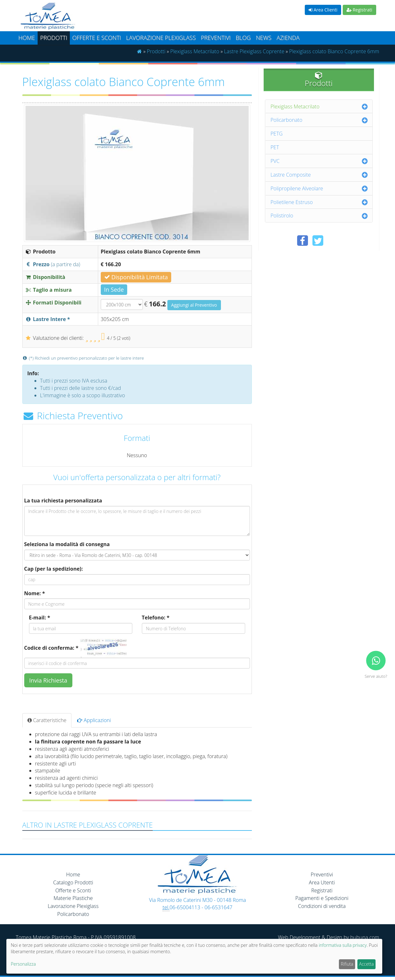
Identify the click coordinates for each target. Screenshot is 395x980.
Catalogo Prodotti (73, 882)
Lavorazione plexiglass (161, 38)
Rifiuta (347, 964)
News (264, 38)
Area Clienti (323, 10)
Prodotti (54, 38)
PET (275, 147)
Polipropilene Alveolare (297, 188)
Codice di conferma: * (51, 648)
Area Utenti (322, 882)
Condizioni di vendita (322, 906)
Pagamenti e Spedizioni (322, 898)
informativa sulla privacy (343, 945)
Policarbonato (287, 120)
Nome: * (35, 593)
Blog (243, 38)
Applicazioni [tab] (94, 720)
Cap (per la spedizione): (54, 569)
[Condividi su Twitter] (318, 241)
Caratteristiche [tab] (47, 720)
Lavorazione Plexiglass (73, 906)
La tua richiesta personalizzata (63, 501)
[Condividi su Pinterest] (333, 241)
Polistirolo (282, 216)
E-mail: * (40, 618)
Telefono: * (156, 618)
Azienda (288, 38)
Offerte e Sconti (97, 38)
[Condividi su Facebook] (303, 241)
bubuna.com (365, 937)
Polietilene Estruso (292, 202)
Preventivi (216, 38)
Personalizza (23, 964)
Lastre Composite (291, 175)
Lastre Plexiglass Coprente (254, 51)
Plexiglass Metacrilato (195, 51)
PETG (277, 134)
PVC (275, 161)
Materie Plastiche (73, 898)
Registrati (359, 10)
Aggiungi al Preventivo (194, 305)
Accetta (366, 964)
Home (27, 38)
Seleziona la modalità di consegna (67, 544)
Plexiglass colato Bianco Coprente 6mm (334, 51)
